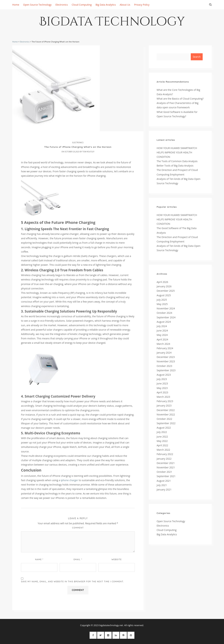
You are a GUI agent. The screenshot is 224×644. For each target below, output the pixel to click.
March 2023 (163, 397)
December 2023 (166, 357)
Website (117, 559)
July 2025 (162, 300)
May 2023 (162, 388)
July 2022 (162, 432)
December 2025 (166, 291)
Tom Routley (88, 152)
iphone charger (69, 480)
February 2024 (165, 348)
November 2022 (166, 414)
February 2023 (165, 401)
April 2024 (162, 339)
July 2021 (162, 485)
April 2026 (162, 282)
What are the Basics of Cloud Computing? (180, 99)
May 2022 (162, 441)
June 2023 (162, 383)
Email (78, 559)
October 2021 (164, 472)
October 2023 (164, 366)
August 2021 (164, 481)
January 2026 (164, 286)
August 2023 (164, 375)
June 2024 (162, 331)
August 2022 (164, 428)
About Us (125, 5)
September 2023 (166, 370)
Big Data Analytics (106, 5)
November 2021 (166, 467)
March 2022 (163, 450)
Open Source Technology (37, 5)
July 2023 (162, 379)
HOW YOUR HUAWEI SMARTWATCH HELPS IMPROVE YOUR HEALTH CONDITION (177, 152)
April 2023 (162, 392)
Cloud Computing (82, 5)
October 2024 (164, 313)
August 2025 (164, 295)
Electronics (62, 5)
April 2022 (162, 445)
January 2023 (164, 406)
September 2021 (166, 476)
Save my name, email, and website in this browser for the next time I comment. (72, 582)
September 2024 (166, 317)
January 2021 (164, 489)
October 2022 (164, 419)
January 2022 (164, 459)
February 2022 (165, 454)
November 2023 (166, 361)
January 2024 (164, 353)
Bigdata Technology (112, 23)
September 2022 (166, 423)
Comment (78, 528)
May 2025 (162, 304)
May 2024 (162, 335)
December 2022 (166, 410)
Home (16, 5)
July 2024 (162, 326)
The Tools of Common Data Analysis (177, 161)
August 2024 (164, 322)
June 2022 (162, 437)
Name (39, 559)
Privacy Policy (142, 5)
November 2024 (166, 308)
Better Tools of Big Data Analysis (175, 166)
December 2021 (166, 463)
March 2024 (163, 344)
